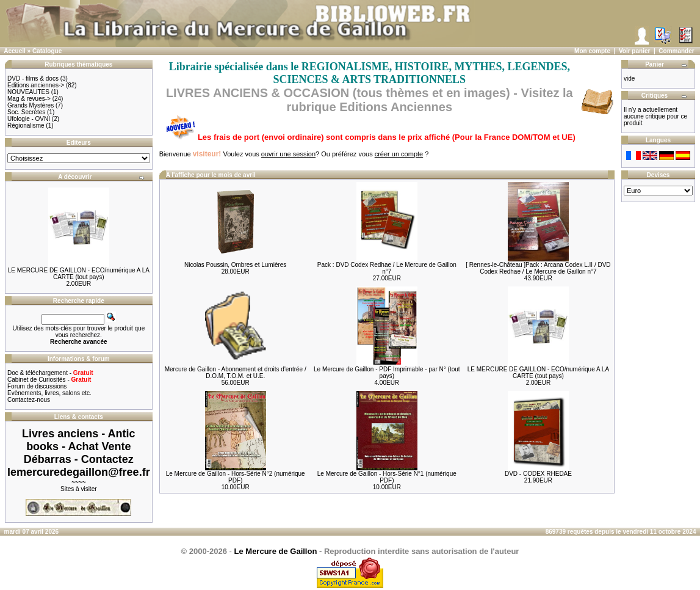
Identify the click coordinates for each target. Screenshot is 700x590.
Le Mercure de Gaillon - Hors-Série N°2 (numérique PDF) (236, 477)
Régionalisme (26, 126)
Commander (676, 51)
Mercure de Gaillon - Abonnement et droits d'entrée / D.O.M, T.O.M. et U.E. (236, 373)
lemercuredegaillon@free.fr (79, 472)
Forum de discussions (37, 386)
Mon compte (592, 51)
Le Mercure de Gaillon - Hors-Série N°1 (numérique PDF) (387, 477)
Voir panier (635, 51)
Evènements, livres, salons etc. (49, 393)
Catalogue (47, 51)
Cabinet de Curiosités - (49, 380)
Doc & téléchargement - (50, 373)
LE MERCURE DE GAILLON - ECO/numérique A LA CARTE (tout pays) (79, 274)
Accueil (15, 51)
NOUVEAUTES (28, 92)
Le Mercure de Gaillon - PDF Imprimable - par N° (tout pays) (387, 373)
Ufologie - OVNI (29, 119)
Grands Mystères (31, 105)
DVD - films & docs (33, 78)
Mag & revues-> (29, 99)
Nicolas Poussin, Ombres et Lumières (235, 265)
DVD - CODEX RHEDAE (538, 474)
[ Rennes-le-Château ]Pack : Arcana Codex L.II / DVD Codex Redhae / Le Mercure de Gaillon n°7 (538, 268)
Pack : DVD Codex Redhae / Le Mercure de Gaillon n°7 (387, 268)
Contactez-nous (29, 400)
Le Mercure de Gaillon (276, 551)
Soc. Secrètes (26, 112)
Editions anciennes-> (36, 85)
